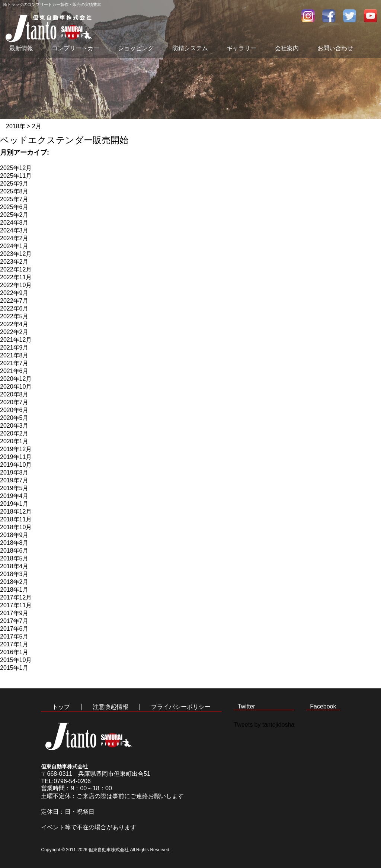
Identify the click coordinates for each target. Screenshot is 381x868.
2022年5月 (14, 316)
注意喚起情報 (111, 707)
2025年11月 (16, 176)
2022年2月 (14, 332)
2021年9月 (14, 348)
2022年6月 (14, 308)
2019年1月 (14, 504)
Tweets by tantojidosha (264, 725)
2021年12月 (16, 340)
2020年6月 (14, 410)
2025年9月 (14, 184)
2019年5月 (14, 488)
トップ (61, 707)
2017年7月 (14, 621)
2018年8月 (14, 543)
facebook (329, 16)
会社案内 (287, 48)
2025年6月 (14, 207)
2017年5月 (14, 636)
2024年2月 (14, 238)
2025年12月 (16, 168)
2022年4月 (14, 324)
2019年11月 (16, 457)
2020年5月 (14, 418)
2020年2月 (14, 433)
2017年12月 (16, 597)
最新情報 (21, 48)
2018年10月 (16, 527)
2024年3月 (14, 230)
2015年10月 (16, 660)
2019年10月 (16, 465)
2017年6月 (14, 629)
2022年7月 (14, 301)
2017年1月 (14, 644)
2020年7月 (14, 402)
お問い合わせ (335, 48)
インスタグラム (308, 16)
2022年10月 (16, 285)
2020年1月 (14, 441)
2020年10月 (16, 387)
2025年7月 (14, 199)
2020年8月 (14, 394)
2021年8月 (14, 355)
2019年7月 (14, 480)
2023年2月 (14, 262)
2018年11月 (16, 519)
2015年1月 (14, 668)
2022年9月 (14, 293)
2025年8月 (14, 191)
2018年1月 (14, 590)
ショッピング (136, 48)
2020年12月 (16, 379)
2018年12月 (16, 512)
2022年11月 (16, 277)
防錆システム (190, 48)
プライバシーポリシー (181, 707)
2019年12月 (16, 449)
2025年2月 (14, 215)
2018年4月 (14, 566)
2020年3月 (14, 426)
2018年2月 (14, 582)
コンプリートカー (76, 48)
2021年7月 (14, 363)
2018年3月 (14, 574)
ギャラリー (241, 48)
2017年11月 (16, 605)
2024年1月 (14, 246)
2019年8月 (14, 472)
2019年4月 (14, 496)
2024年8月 (14, 223)
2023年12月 (16, 254)
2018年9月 (14, 535)
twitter (350, 16)
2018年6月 (14, 551)
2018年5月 (14, 558)
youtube (371, 16)
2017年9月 (14, 613)
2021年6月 (14, 371)
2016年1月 (14, 652)
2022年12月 (16, 269)
